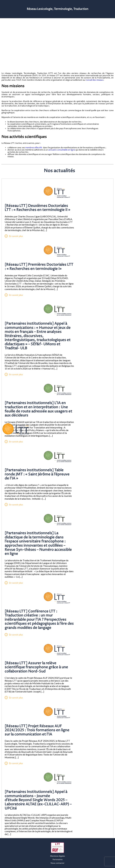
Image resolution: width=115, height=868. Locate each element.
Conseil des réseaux (95, 80)
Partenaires (58, 860)
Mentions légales (58, 856)
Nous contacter (57, 863)
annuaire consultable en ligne (62, 150)
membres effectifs (34, 148)
